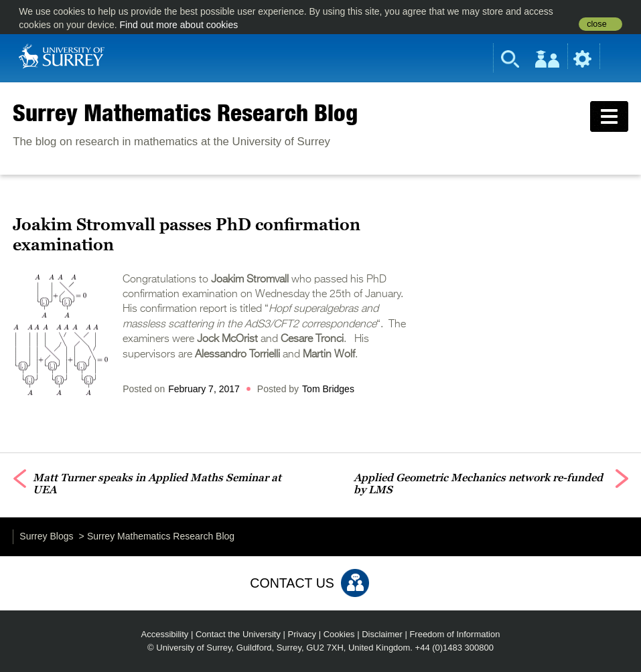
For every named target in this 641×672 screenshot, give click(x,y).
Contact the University (238, 634)
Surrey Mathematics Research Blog (185, 112)
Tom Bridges (328, 389)
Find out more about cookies (179, 25)
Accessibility (165, 634)
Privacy (302, 634)
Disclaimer (382, 634)
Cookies (339, 634)
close (596, 24)
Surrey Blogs (46, 536)
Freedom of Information (454, 634)
